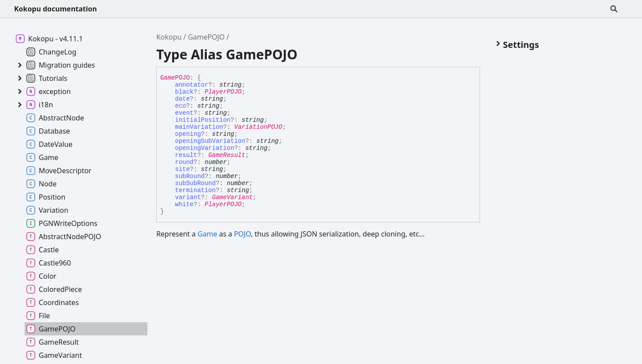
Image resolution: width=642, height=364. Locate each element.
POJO (242, 234)
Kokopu (169, 37)
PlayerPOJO (223, 92)
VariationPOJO (258, 127)
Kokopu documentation (55, 9)
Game (207, 234)
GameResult (227, 155)
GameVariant (232, 197)
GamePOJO (206, 37)
